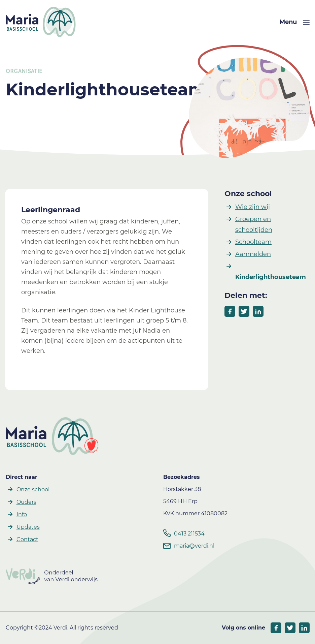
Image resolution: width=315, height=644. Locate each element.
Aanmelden (253, 254)
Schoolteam (253, 242)
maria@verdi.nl (194, 546)
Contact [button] (27, 539)
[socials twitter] (290, 628)
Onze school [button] (33, 489)
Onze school (248, 194)
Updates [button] (28, 527)
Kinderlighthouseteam (271, 277)
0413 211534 (189, 534)
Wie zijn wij (253, 207)
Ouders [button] (26, 502)
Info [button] (22, 514)
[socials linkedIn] (304, 628)
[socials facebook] (276, 628)
